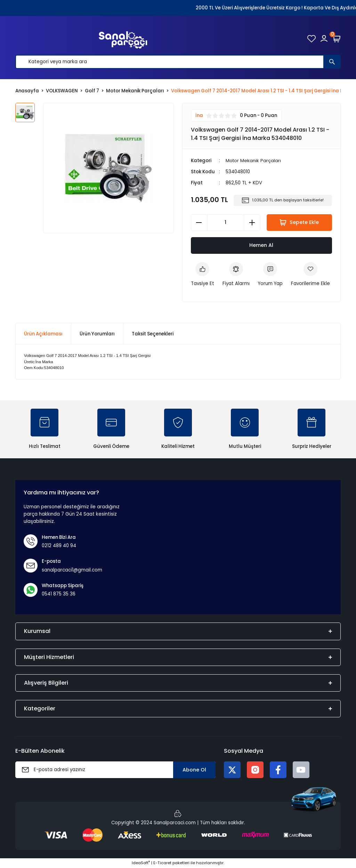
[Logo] (123, 39)
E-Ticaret (162, 863)
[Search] (178, 62)
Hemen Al (261, 245)
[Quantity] (226, 223)
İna (199, 115)
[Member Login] (324, 39)
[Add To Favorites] (310, 275)
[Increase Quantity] (252, 223)
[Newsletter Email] (115, 770)
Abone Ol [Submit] (194, 770)
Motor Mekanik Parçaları (254, 161)
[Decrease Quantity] (199, 223)
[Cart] (337, 39)
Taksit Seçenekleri (153, 334)
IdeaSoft (141, 863)
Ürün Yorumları (97, 334)
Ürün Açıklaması (43, 334)
